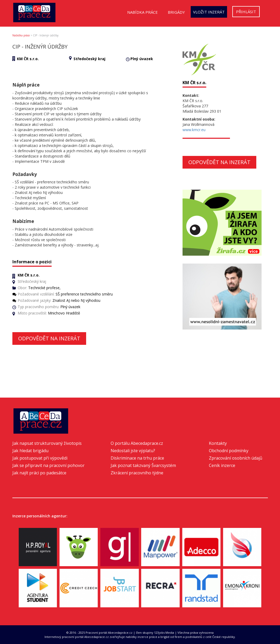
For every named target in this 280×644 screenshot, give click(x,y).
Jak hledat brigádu (30, 451)
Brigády (176, 12)
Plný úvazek (142, 59)
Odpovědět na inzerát (49, 338)
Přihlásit (246, 12)
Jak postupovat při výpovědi (40, 458)
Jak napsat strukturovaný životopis (47, 443)
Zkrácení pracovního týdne (137, 473)
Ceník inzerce (222, 465)
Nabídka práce (143, 12)
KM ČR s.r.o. (28, 59)
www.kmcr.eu (194, 130)
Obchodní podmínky (229, 451)
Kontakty (218, 443)
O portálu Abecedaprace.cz (137, 443)
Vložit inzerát (209, 12)
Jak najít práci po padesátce (39, 473)
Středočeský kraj (89, 59)
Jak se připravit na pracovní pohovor (48, 465)
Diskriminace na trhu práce (137, 458)
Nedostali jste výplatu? (133, 451)
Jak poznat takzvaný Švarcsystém (143, 465)
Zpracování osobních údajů (236, 458)
